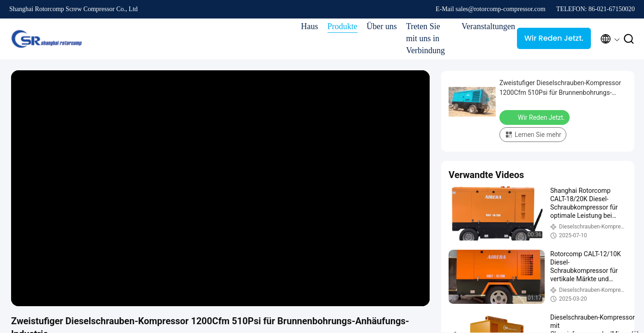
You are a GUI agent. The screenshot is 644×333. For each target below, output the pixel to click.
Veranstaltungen (485, 26)
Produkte (343, 26)
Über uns (382, 26)
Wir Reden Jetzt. (554, 38)
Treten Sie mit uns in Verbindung (425, 38)
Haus (310, 26)
